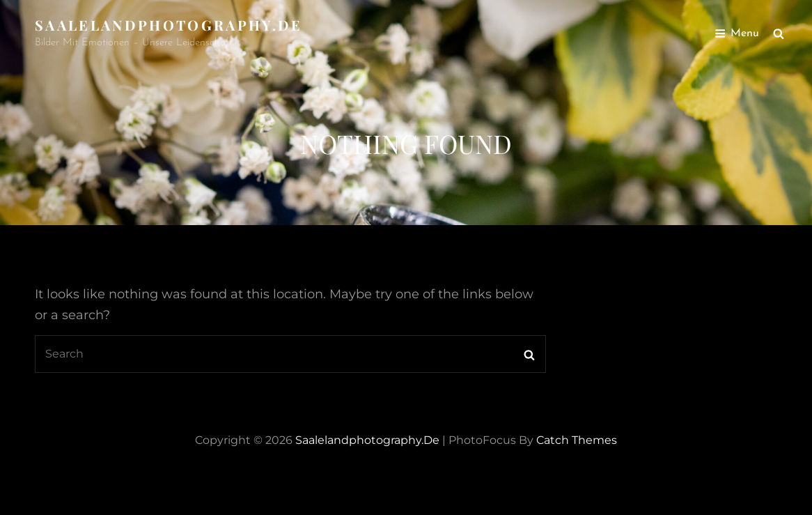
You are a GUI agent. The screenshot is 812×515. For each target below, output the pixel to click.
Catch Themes (577, 440)
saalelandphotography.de (169, 25)
